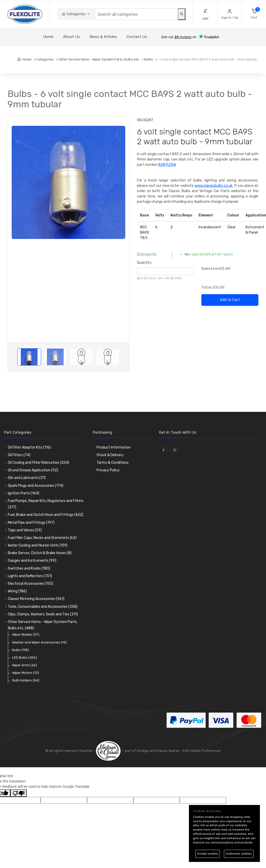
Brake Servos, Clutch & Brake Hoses (40, 553)
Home (48, 37)
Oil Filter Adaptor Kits (29, 447)
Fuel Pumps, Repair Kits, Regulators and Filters (46, 504)
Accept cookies (208, 854)
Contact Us (137, 37)
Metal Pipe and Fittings (31, 523)
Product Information (114, 447)
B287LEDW (167, 165)
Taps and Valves (25, 530)
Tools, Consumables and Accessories (43, 607)
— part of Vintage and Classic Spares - (139, 751)
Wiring (17, 591)
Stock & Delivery (110, 455)
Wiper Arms (25, 665)
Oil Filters (19, 455)
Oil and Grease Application (33, 470)
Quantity (144, 263)
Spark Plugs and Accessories (36, 486)
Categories (74, 14)
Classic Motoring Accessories (36, 599)
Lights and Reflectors (30, 576)
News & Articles (103, 37)
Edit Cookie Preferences (202, 751)
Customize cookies (239, 854)
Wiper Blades (26, 634)
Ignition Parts (24, 493)
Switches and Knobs (29, 568)
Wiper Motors (26, 673)
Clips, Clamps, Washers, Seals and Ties (43, 614)
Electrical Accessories (31, 584)
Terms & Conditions (113, 463)
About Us (72, 37)
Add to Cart (230, 300)
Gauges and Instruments (32, 561)
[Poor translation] (19, 793)
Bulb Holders (26, 680)
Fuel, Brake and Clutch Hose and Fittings (46, 515)
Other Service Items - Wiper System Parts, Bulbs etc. (43, 625)
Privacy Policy (108, 470)
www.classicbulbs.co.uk (214, 186)
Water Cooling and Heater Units (38, 545)
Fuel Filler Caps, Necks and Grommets (42, 538)
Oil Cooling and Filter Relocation (39, 463)
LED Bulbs (25, 658)
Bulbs (21, 650)
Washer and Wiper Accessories (39, 642)
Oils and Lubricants (27, 478)
